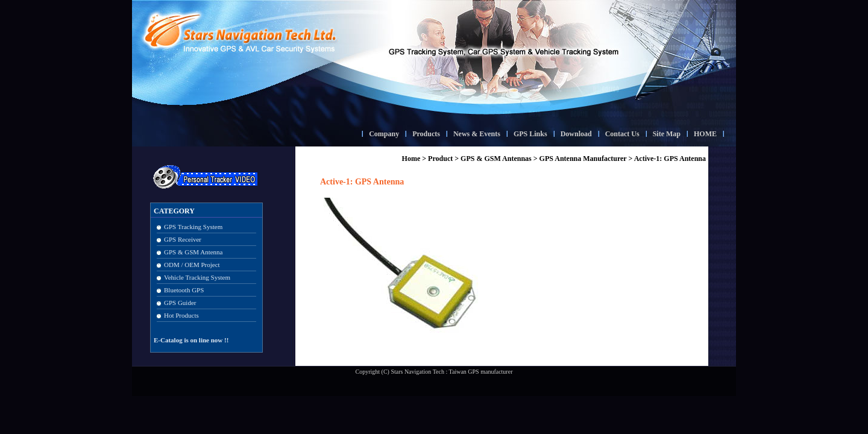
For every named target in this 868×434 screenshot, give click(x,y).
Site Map (667, 134)
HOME (705, 134)
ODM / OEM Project (192, 265)
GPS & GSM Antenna (193, 252)
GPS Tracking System (193, 227)
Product (440, 159)
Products (426, 134)
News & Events (477, 134)
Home (411, 159)
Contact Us (622, 134)
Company (384, 134)
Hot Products (181, 315)
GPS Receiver (183, 239)
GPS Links (530, 134)
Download (576, 134)
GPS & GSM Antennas (496, 159)
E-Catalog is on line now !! (191, 340)
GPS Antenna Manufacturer (583, 159)
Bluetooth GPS (184, 290)
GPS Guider (180, 303)
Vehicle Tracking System (197, 277)
